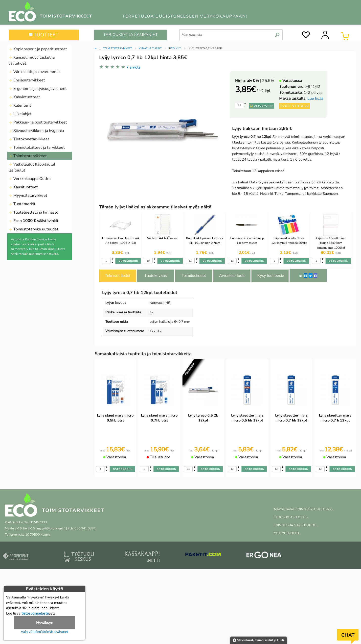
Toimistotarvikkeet (28, 156)
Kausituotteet (23, 187)
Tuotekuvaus (156, 276)
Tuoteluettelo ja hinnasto (33, 212)
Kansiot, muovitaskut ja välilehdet (32, 60)
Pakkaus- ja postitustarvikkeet (38, 122)
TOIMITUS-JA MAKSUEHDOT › (296, 525)
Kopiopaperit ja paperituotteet (38, 49)
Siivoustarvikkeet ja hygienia (36, 131)
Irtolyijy (175, 48)
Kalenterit (20, 105)
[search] (277, 33)
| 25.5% (260, 81)
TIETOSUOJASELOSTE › (291, 517)
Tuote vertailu (294, 106)
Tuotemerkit (22, 204)
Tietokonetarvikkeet (29, 139)
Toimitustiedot (194, 276)
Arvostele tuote (233, 276)
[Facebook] (315, 275)
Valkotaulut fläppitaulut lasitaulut (32, 167)
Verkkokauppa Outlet (30, 179)
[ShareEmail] (301, 275)
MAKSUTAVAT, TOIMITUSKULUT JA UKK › (304, 509)
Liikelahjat (20, 114)
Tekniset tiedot (118, 276)
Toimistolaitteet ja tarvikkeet (37, 148)
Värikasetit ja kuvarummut (34, 72)
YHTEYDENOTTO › (287, 533)
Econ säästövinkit (33, 221)
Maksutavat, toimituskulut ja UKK (259, 640)
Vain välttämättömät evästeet (45, 632)
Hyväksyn (45, 623)
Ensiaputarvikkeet (27, 80)
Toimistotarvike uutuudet (33, 229)
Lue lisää (315, 99)
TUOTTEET (44, 35)
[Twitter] (311, 275)
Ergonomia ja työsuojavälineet (38, 89)
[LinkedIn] (305, 275)
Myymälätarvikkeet (28, 196)
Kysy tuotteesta (271, 276)
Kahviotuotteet (24, 97)
